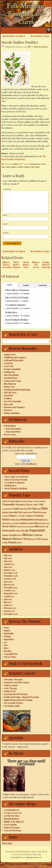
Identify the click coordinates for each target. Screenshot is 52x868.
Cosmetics (8, 363)
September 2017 (11, 593)
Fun (6, 645)
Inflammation (35, 164)
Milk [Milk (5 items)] (37, 526)
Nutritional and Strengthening (17, 390)
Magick (7, 631)
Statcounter (7, 843)
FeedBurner (32, 464)
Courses (19, 854)
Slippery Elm (29, 167)
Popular (26, 285)
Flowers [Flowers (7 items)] (37, 512)
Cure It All (8, 366)
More (6, 648)
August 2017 (9, 596)
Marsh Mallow (11, 167)
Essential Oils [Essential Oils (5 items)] (15, 512)
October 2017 (10, 591)
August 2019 (9, 564)
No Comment (25, 294)
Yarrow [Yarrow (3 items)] (19, 543)
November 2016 (11, 614)
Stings (37, 167)
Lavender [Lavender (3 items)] (15, 523)
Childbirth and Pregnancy (15, 357)
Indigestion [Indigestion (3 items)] (15, 520)
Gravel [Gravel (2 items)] (19, 516)
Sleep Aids (8, 404)
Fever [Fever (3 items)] (30, 512)
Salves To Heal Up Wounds (17, 298)
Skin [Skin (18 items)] (25, 535)
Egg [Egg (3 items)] (39, 509)
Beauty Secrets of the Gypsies (17, 682)
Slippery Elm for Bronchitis (7, 265)
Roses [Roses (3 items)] (20, 535)
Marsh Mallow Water (26, 265)
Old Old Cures (10, 393)
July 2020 (8, 558)
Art (5, 642)
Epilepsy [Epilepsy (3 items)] (5, 512)
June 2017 (8, 599)
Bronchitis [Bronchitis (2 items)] (23, 501)
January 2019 (9, 570)
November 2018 (11, 576)
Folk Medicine (10, 426)
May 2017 (8, 602)
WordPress (16, 865)
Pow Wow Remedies (12, 401)
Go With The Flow (12, 816)
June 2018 (8, 582)
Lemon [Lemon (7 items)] (23, 523)
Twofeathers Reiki (12, 706)
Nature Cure (9, 387)
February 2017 (10, 608)
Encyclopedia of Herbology (16, 694)
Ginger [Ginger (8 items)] (12, 515)
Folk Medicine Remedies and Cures (26, 14)
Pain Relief (8, 396)
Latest (9, 285)
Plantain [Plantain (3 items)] (5, 535)
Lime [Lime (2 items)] (48, 523)
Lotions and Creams (12, 381)
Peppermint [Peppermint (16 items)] (37, 530)
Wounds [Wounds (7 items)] (12, 542)
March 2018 (9, 585)
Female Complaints (12, 369)
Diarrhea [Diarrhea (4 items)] (23, 509)
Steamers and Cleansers (14, 407)
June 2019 (8, 567)
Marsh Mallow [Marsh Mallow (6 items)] (9, 526)
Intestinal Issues (11, 378)
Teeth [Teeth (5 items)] (38, 539)
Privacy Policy (10, 657)
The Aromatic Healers (13, 703)
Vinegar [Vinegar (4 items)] (45, 539)
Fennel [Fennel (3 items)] (25, 512)
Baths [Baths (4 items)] (5, 501)
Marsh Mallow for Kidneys (14, 36)
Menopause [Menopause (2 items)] (30, 527)
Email (6, 224)
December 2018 (11, 573)
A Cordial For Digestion (15, 305)
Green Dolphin (10, 825)
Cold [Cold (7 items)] (41, 504)
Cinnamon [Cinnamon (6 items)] (20, 504)
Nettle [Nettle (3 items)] (18, 531)
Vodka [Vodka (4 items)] (5, 542)
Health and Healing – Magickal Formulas (21, 697)
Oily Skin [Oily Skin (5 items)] (25, 531)
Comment (7, 189)
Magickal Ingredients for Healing (18, 700)
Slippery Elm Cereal (36, 265)
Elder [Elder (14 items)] (45, 508)
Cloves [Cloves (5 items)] (29, 504)
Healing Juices (11, 312)
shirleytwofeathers (41, 47)
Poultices (16, 164)
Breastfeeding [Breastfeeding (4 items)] (13, 501)
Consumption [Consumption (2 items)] (7, 509)
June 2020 (8, 561)
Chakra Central (11, 685)
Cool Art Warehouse (13, 831)
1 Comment (25, 301)
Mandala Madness (12, 819)
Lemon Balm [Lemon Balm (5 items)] (33, 523)
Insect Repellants (11, 375)
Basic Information (13, 429)
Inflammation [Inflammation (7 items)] (27, 519)
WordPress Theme (28, 865)
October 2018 (10, 579)
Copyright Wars (11, 654)
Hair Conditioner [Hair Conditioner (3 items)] (28, 516)
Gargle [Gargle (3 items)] (44, 512)
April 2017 (8, 605)
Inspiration (9, 639)
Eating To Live (10, 691)
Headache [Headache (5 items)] (39, 516)
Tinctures (8, 410)
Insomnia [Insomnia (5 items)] (38, 520)
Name (6, 215)
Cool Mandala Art (12, 810)
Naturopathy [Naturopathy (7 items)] (9, 530)
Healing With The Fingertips (46, 265)
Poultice (21, 167)
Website (6, 233)
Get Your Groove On (13, 813)
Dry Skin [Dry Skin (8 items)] (32, 509)
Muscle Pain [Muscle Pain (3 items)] (44, 527)
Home (7, 628)
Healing (7, 636)
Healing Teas (9, 372)
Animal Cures (10, 355)
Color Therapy (10, 688)
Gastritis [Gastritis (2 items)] (5, 516)
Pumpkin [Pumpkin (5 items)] (13, 535)
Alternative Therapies (13, 680)
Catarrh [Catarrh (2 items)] (35, 501)
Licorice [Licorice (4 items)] (42, 523)
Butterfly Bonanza (12, 828)
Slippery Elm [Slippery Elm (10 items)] (10, 539)
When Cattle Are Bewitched (17, 290)
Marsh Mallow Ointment (16, 265)
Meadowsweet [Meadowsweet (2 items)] (21, 527)
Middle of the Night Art (14, 822)
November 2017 (11, 588)
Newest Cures (10, 435)
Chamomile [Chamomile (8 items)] (8, 504)
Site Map (8, 651)
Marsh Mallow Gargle (40, 36)
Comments (43, 285)
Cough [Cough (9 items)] (15, 508)
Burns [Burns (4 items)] (30, 501)
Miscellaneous (10, 384)
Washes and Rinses (12, 413)
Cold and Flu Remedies (14, 360)
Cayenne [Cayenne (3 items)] (42, 501)
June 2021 (8, 555)
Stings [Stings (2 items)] (33, 539)
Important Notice (13, 432)
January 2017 (9, 611)
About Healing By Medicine (17, 320)
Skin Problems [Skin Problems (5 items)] (36, 535)
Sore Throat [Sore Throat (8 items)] (24, 539)
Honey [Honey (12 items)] (6, 519)
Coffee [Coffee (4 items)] (35, 504)
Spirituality (9, 633)
